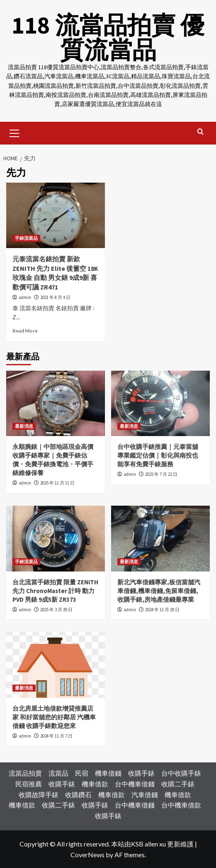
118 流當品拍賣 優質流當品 (108, 37)
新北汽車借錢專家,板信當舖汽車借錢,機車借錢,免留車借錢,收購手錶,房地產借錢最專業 (159, 590)
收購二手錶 (178, 783)
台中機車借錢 (135, 783)
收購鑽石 (78, 794)
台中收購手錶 (181, 773)
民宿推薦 (29, 783)
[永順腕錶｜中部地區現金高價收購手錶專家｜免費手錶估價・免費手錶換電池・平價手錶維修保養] (56, 403)
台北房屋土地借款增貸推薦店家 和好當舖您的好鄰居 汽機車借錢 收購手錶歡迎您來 (54, 717)
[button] (15, 132)
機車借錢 (108, 773)
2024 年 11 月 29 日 (162, 609)
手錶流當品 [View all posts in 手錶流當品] (26, 238)
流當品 (58, 773)
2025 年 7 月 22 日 (161, 474)
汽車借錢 (145, 794)
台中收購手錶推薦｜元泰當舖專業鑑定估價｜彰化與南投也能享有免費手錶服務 (158, 455)
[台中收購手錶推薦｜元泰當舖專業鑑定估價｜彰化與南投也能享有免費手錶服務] (160, 403)
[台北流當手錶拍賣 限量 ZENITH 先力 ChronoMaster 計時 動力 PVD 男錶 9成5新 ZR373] (56, 538)
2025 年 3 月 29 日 (56, 609)
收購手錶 (141, 773)
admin (25, 297)
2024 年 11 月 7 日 (56, 735)
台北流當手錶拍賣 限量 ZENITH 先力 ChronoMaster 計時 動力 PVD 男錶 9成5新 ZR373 (55, 590)
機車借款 (95, 783)
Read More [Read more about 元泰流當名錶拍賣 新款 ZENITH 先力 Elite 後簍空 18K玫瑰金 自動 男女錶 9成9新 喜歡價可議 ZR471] (25, 331)
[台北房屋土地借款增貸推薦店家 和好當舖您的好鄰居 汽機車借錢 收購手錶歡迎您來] (56, 664)
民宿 (82, 773)
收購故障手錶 (39, 794)
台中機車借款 (181, 804)
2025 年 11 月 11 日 (57, 483)
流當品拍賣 (25, 773)
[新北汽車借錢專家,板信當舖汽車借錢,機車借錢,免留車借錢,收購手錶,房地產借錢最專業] (160, 538)
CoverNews (87, 854)
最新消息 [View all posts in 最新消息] (24, 426)
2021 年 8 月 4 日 (55, 297)
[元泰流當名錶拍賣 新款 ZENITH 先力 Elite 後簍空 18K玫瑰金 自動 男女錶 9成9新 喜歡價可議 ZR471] (56, 215)
